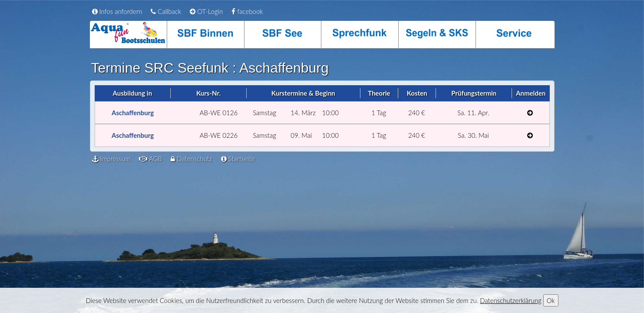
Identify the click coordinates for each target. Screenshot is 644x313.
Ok (551, 300)
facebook (247, 11)
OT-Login (206, 11)
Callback (166, 11)
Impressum (111, 159)
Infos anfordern (117, 11)
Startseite (238, 159)
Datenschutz (191, 159)
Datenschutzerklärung (510, 300)
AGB (150, 159)
